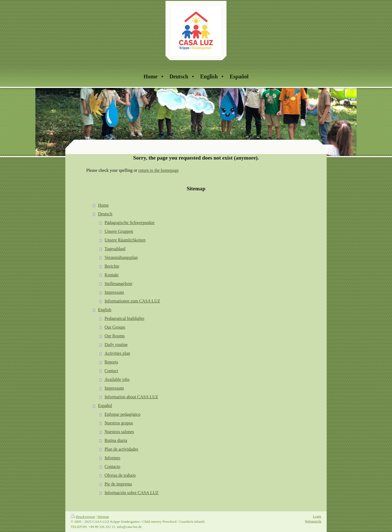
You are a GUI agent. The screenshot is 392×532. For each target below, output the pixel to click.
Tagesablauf (115, 249)
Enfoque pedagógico (122, 414)
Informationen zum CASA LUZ (132, 301)
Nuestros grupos (119, 423)
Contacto (112, 467)
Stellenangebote (118, 284)
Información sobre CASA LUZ (132, 493)
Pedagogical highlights (124, 318)
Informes (112, 458)
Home (103, 205)
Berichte (112, 266)
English (105, 310)
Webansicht (313, 521)
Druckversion (83, 517)
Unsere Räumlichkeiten (125, 240)
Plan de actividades (121, 449)
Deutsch (105, 214)
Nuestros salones (119, 432)
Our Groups (115, 327)
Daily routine (116, 345)
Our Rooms (115, 336)
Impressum (114, 292)
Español (105, 406)
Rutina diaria (116, 440)
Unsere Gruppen (119, 231)
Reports (111, 362)
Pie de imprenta (118, 484)
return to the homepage (158, 170)
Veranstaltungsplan (121, 257)
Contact (111, 371)
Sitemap (103, 517)
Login (317, 516)
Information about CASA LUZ (131, 397)
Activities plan (117, 353)
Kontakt (112, 275)
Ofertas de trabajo (120, 475)
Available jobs (117, 379)
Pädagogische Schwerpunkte (130, 223)
